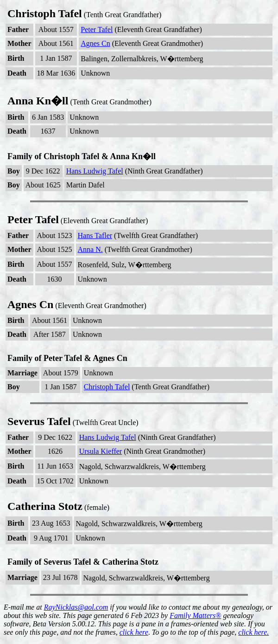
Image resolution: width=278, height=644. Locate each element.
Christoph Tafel (107, 387)
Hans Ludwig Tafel (95, 171)
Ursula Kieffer (101, 451)
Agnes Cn (95, 43)
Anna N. (90, 249)
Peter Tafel (97, 29)
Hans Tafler (95, 235)
